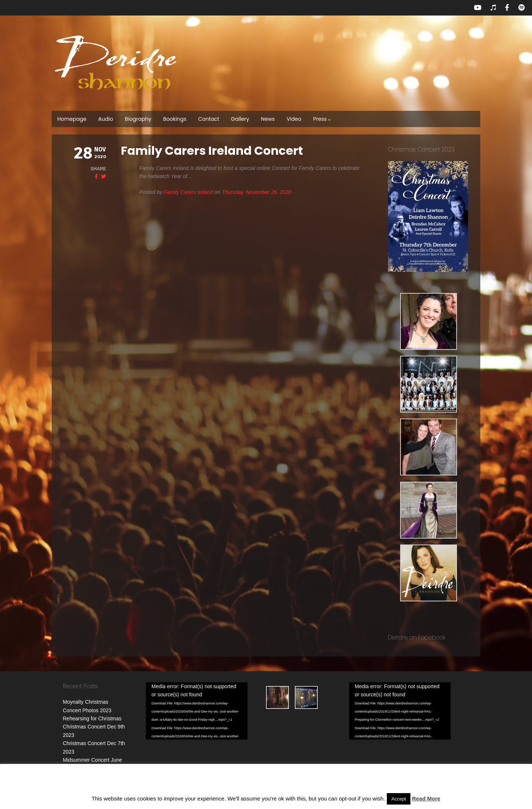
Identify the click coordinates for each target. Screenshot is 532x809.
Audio (106, 119)
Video (294, 119)
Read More (426, 798)
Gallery (240, 119)
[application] (206, 706)
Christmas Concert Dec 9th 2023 (100, 727)
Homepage (72, 119)
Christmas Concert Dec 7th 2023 (100, 735)
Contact (209, 119)
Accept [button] (399, 799)
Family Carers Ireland (188, 192)
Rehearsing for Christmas (92, 718)
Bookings (175, 119)
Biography (138, 119)
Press (322, 119)
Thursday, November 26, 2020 (256, 192)
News (268, 119)
